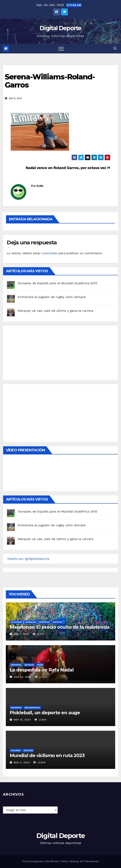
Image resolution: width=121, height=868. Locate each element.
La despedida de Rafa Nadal (42, 670)
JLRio (40, 186)
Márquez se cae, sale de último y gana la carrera (56, 311)
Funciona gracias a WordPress (41, 861)
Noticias (57, 622)
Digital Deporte (60, 28)
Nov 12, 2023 (22, 720)
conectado (50, 253)
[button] (115, 49)
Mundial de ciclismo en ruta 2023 (47, 755)
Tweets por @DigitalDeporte (28, 559)
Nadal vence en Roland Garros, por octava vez (68, 168)
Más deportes (32, 708)
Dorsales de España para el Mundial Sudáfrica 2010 (58, 283)
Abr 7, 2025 (21, 634)
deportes (44, 622)
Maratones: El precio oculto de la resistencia (60, 627)
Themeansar (91, 861)
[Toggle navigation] (61, 49)
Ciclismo (16, 750)
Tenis (40, 665)
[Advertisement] (36, 352)
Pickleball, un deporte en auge (45, 713)
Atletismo (16, 622)
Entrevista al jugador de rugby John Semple (52, 297)
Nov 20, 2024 (22, 677)
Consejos (30, 622)
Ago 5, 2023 (22, 762)
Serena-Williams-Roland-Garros (50, 81)
